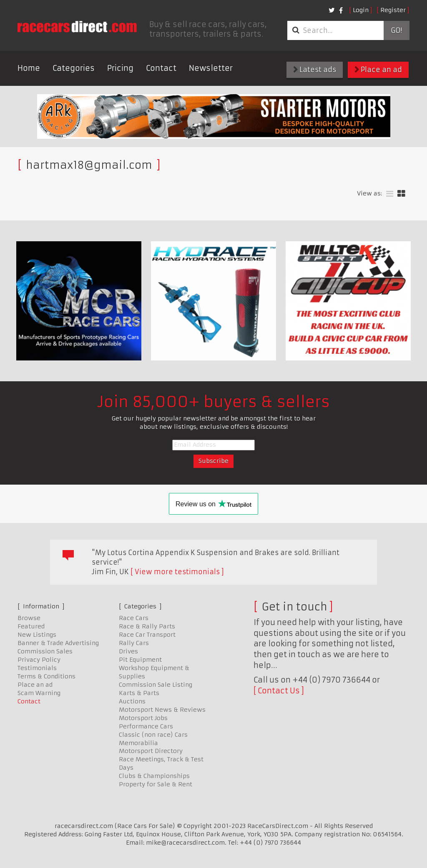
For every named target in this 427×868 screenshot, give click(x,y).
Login (361, 10)
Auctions (132, 701)
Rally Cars (134, 643)
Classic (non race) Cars (153, 735)
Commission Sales (45, 651)
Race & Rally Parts (147, 626)
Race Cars (134, 618)
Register (393, 10)
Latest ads (315, 70)
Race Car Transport (147, 635)
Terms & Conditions (46, 676)
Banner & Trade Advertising (58, 643)
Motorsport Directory (151, 751)
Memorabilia (138, 743)
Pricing (120, 68)
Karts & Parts (139, 693)
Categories (74, 68)
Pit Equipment (140, 660)
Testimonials (37, 668)
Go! (396, 30)
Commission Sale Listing (156, 685)
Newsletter (211, 68)
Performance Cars (146, 726)
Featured (31, 626)
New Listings (37, 635)
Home (29, 68)
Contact (161, 68)
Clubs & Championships (154, 776)
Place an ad (378, 70)
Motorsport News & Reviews (162, 710)
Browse (29, 618)
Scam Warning (39, 693)
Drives (128, 651)
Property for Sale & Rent (156, 784)
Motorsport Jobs (143, 718)
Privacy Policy (39, 660)
